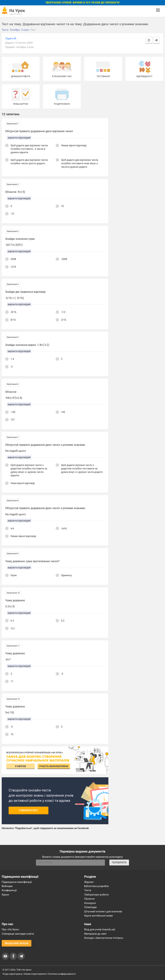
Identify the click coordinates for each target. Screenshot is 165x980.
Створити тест (29, 810)
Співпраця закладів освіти (18, 934)
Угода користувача (12, 974)
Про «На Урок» (11, 929)
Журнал (89, 882)
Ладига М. (11, 38)
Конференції (9, 890)
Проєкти (89, 899)
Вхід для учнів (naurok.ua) (100, 929)
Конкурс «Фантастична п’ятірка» (104, 938)
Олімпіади (90, 907)
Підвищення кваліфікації (17, 882)
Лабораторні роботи (96, 895)
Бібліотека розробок (97, 886)
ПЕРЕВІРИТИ (119, 863)
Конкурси (90, 903)
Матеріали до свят (95, 934)
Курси (5, 895)
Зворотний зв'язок (17, 943)
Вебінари (7, 886)
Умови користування (35, 974)
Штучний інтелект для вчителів (103, 912)
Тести (88, 890)
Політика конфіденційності (62, 974)
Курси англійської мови (99, 916)
